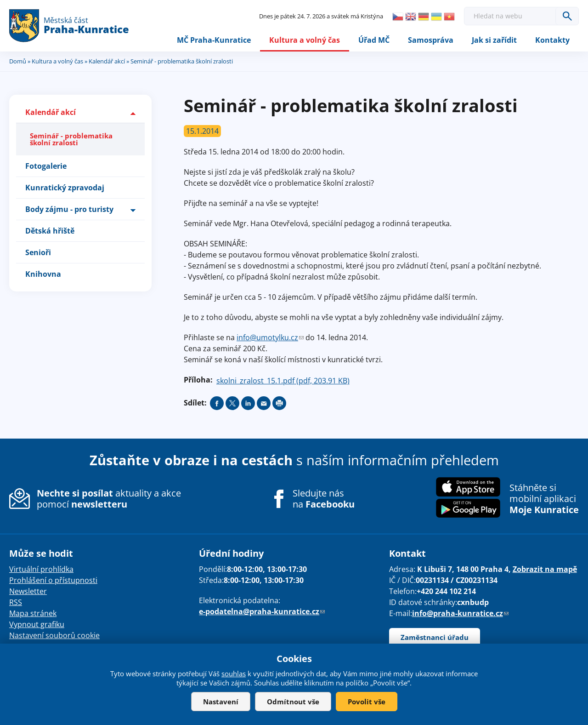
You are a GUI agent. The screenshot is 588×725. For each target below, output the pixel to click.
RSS (16, 602)
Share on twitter (232, 403)
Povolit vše (367, 702)
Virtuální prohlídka (41, 569)
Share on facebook (217, 403)
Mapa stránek (33, 613)
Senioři (38, 252)
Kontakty (552, 40)
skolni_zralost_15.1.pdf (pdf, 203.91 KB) (283, 381)
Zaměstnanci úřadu (435, 637)
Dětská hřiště (50, 231)
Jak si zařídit (494, 40)
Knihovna (43, 274)
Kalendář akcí (107, 61)
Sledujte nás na (324, 499)
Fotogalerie (46, 166)
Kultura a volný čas (305, 40)
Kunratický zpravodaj (65, 188)
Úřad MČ (374, 40)
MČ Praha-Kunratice (214, 40)
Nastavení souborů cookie (54, 635)
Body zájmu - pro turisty (69, 209)
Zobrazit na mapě (545, 569)
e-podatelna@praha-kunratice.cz (262, 611)
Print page (279, 403)
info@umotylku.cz (270, 337)
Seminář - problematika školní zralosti (71, 139)
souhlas (234, 674)
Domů (18, 61)
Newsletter (28, 591)
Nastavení (221, 702)
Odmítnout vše (293, 702)
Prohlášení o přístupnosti (53, 580)
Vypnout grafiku (37, 624)
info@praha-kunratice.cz (460, 613)
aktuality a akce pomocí (109, 499)
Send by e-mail (264, 403)
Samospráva (431, 40)
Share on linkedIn (248, 403)
